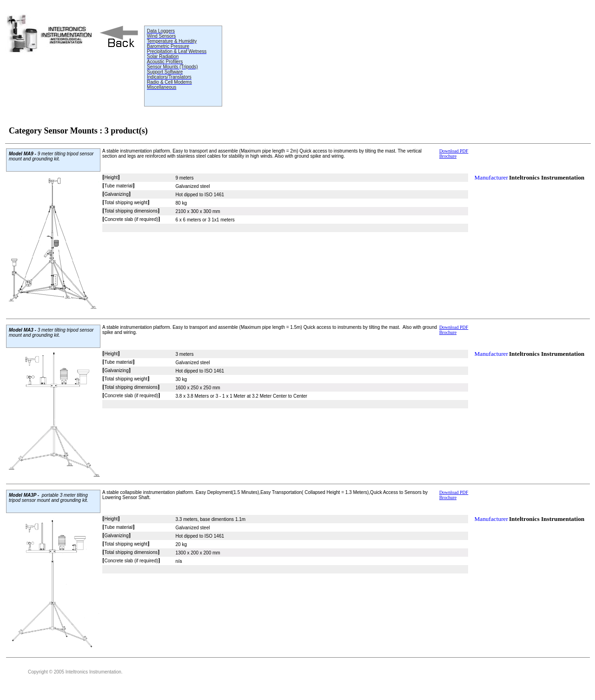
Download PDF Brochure (454, 153)
